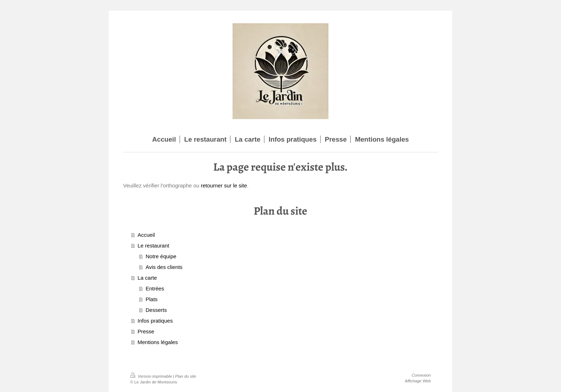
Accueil (146, 235)
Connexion (421, 375)
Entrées (155, 288)
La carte (147, 278)
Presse (146, 331)
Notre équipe (161, 256)
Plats (152, 299)
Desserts (156, 310)
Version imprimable (152, 376)
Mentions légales (158, 342)
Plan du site (186, 376)
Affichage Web (418, 381)
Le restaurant (153, 246)
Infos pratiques (155, 321)
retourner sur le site (224, 185)
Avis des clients (164, 267)
